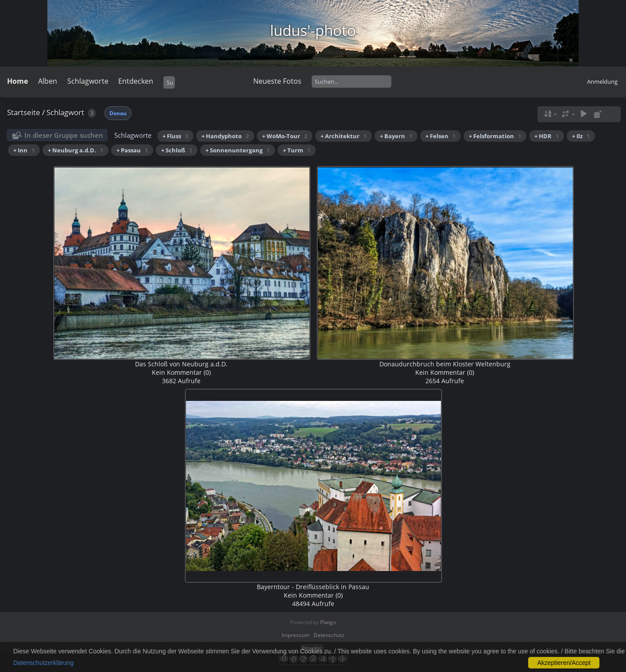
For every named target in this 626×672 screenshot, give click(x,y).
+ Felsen (441, 136)
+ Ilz (581, 136)
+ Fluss (175, 136)
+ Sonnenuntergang (238, 150)
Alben (48, 81)
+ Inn (24, 150)
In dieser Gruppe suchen (64, 135)
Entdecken (136, 81)
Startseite (24, 112)
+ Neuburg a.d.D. (75, 150)
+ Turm (297, 150)
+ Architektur (344, 136)
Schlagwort (65, 112)
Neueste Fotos (277, 81)
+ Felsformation (495, 136)
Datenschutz (329, 635)
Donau (118, 113)
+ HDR (547, 136)
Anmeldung (602, 82)
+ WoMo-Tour (285, 136)
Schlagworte (88, 81)
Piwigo (328, 622)
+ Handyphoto (225, 136)
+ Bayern (396, 136)
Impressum (296, 635)
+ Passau (132, 150)
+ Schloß (177, 150)
